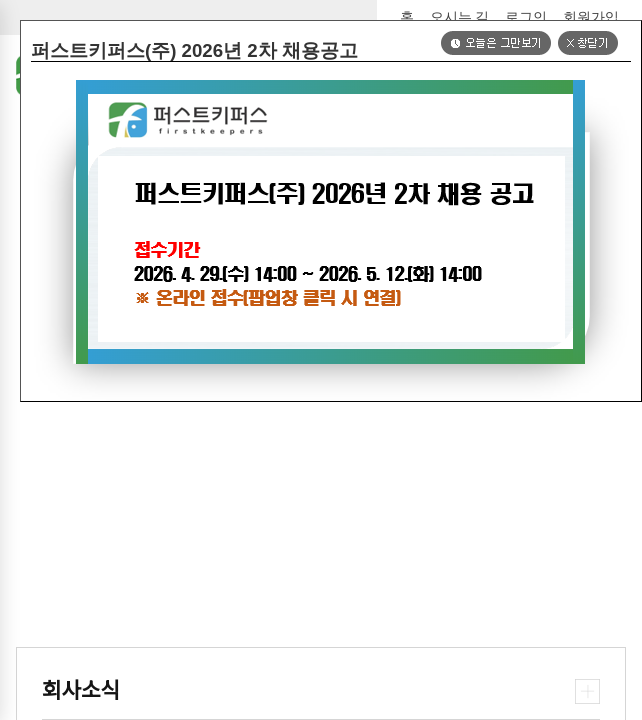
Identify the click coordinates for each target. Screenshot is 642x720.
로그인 (526, 17)
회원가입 (591, 17)
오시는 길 (460, 17)
